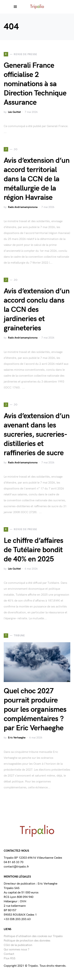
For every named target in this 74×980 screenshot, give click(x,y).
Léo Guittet (14, 112)
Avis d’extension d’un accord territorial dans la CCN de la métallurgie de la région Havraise (37, 179)
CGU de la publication (18, 945)
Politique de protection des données (27, 941)
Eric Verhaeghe (17, 738)
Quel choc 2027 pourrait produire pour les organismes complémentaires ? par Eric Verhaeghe (35, 710)
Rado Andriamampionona (23, 207)
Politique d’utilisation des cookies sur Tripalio (33, 936)
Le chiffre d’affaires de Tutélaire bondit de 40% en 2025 (33, 550)
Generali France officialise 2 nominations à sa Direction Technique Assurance (35, 84)
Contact (9, 954)
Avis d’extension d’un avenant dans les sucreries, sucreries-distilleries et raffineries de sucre (37, 435)
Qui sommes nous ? (17, 950)
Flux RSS (10, 958)
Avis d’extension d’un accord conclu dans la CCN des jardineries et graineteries (37, 310)
